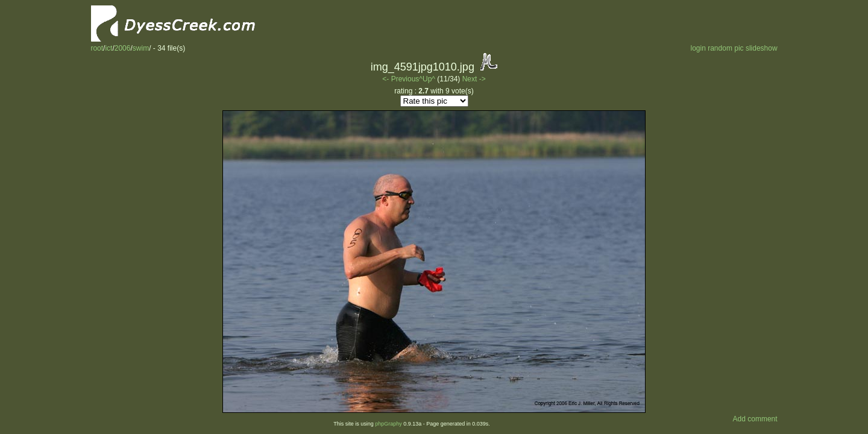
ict (108, 48)
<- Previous (401, 79)
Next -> (474, 79)
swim (141, 48)
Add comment (755, 419)
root (97, 48)
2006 (123, 48)
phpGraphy (388, 424)
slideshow (762, 48)
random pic (725, 48)
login (698, 48)
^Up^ (427, 79)
